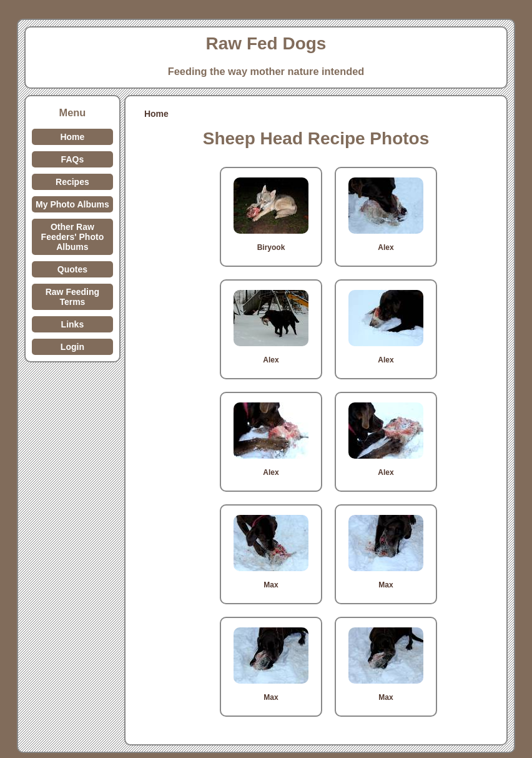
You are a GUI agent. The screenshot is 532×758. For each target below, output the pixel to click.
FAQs (73, 159)
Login (72, 347)
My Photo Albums (72, 204)
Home (72, 137)
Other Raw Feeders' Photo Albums (73, 237)
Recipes (72, 182)
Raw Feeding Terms (72, 297)
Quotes (72, 269)
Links (73, 324)
